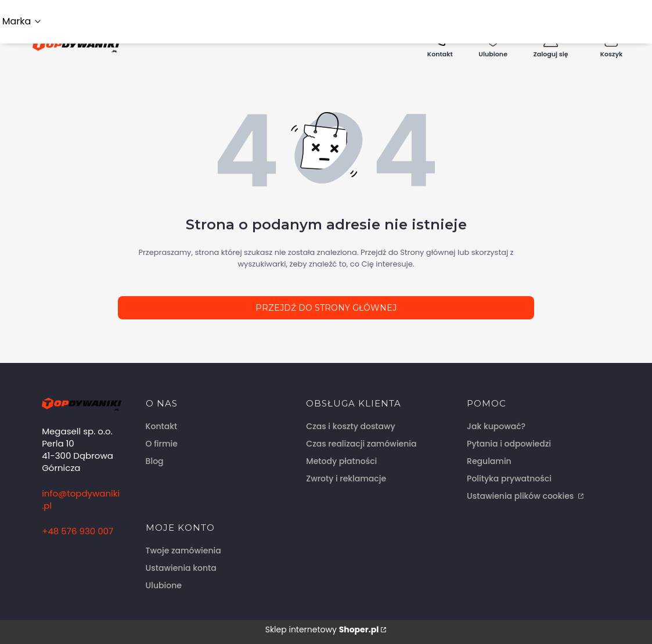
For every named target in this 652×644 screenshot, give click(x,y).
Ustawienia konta (181, 568)
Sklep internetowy (322, 629)
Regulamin (489, 461)
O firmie (162, 444)
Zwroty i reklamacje (346, 478)
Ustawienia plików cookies (521, 496)
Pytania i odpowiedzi (509, 444)
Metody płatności (341, 461)
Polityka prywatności (509, 478)
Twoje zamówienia (183, 551)
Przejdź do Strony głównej (326, 308)
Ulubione (164, 585)
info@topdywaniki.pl (81, 499)
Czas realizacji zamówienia (361, 444)
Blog (155, 461)
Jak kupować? (496, 426)
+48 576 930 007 (78, 531)
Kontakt (162, 426)
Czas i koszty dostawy (350, 426)
